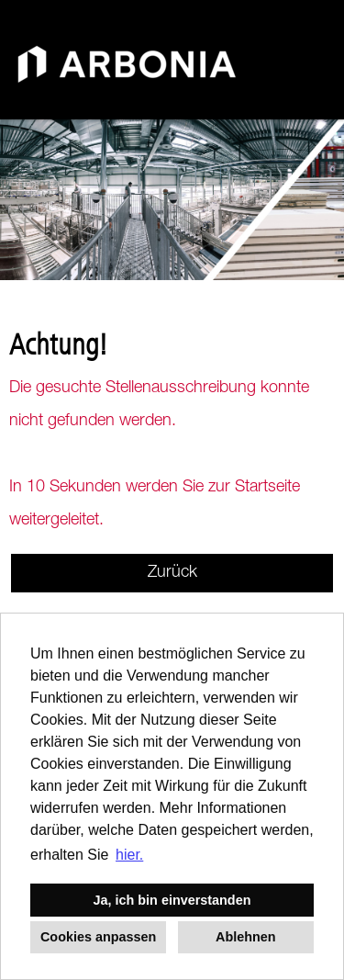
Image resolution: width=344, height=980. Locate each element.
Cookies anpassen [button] (98, 937)
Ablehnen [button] (246, 937)
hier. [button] (129, 855)
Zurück (172, 573)
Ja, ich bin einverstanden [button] (172, 900)
